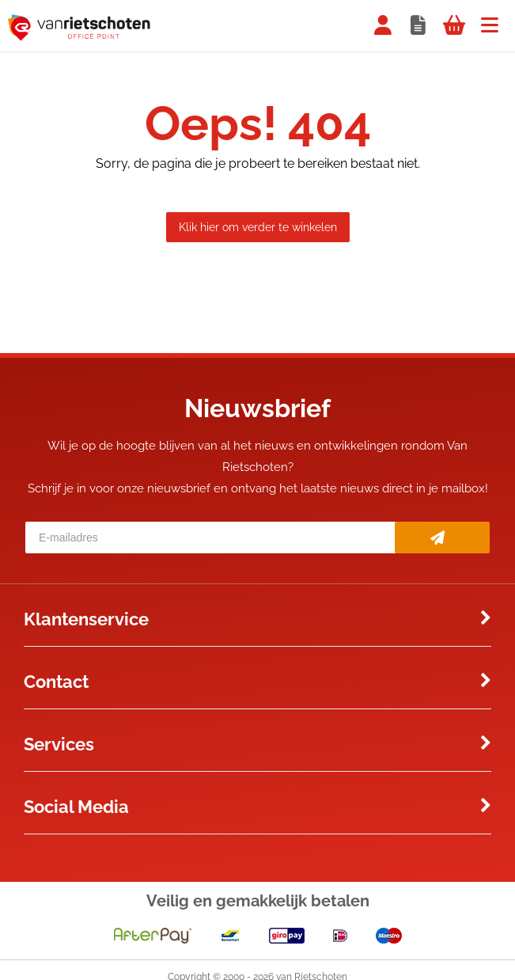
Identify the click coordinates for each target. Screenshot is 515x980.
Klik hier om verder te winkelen (258, 227)
